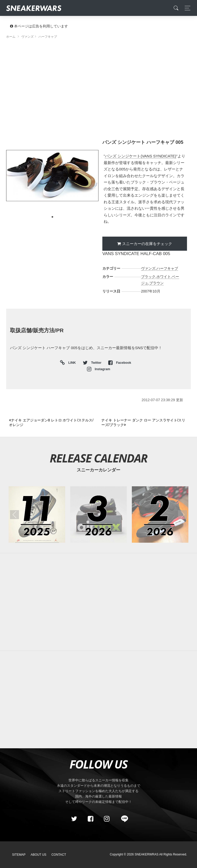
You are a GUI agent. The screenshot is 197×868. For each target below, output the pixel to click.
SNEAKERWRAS (147, 854)
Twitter (93, 363)
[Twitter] (74, 819)
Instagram (99, 369)
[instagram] (107, 819)
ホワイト (164, 277)
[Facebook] (90, 819)
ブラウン (156, 283)
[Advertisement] (98, 86)
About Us (39, 855)
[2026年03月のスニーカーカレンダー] (99, 515)
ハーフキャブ (167, 268)
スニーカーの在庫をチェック (147, 244)
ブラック (148, 277)
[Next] (145, 423)
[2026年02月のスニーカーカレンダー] (160, 515)
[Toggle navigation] (186, 8)
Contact (59, 855)
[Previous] (52, 423)
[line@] (123, 819)
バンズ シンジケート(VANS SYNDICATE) (141, 156)
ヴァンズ (148, 268)
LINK (71, 363)
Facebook (120, 363)
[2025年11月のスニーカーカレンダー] (37, 515)
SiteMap (19, 855)
